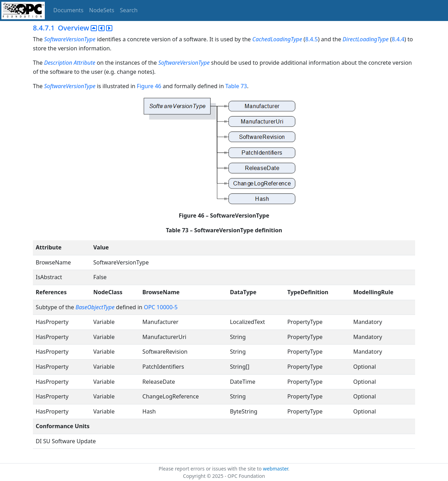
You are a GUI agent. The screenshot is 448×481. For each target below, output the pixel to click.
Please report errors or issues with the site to (211, 469)
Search (129, 10)
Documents (68, 10)
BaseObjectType (95, 307)
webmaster (275, 469)
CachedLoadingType (277, 39)
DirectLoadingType (366, 39)
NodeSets (102, 10)
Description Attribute (70, 63)
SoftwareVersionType (70, 39)
